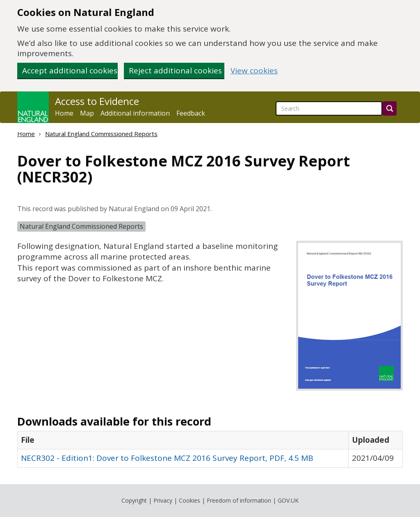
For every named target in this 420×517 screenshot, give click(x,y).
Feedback (191, 113)
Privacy (163, 500)
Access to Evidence (97, 101)
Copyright (134, 500)
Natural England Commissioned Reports (101, 134)
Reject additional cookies (175, 71)
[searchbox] (329, 108)
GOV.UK (288, 500)
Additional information (135, 113)
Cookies (189, 500)
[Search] (389, 108)
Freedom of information (239, 500)
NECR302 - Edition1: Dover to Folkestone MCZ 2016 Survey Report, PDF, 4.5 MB (167, 458)
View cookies (254, 71)
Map (87, 113)
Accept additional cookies (70, 71)
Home (64, 113)
